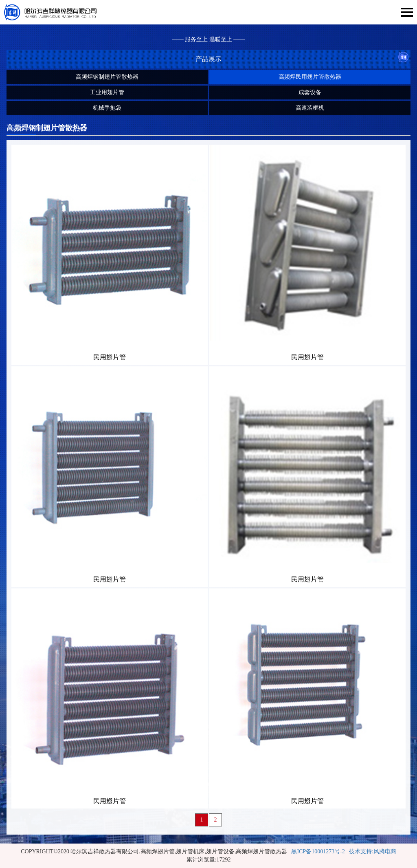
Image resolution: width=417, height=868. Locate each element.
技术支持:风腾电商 (373, 851)
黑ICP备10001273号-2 (318, 851)
